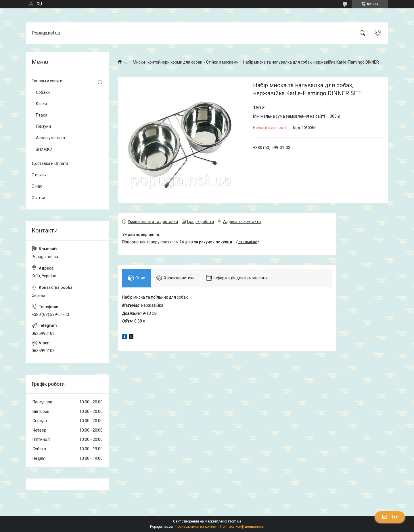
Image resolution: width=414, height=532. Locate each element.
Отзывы (39, 175)
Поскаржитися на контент (197, 527)
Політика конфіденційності (242, 527)
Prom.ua (235, 521)
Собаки (43, 92)
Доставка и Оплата (50, 163)
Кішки (41, 104)
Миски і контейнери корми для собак (167, 62)
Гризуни (43, 126)
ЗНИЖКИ (44, 149)
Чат (390, 517)
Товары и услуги (47, 81)
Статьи (38, 198)
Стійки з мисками (222, 62)
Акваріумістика (50, 138)
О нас (37, 186)
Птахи (42, 115)
